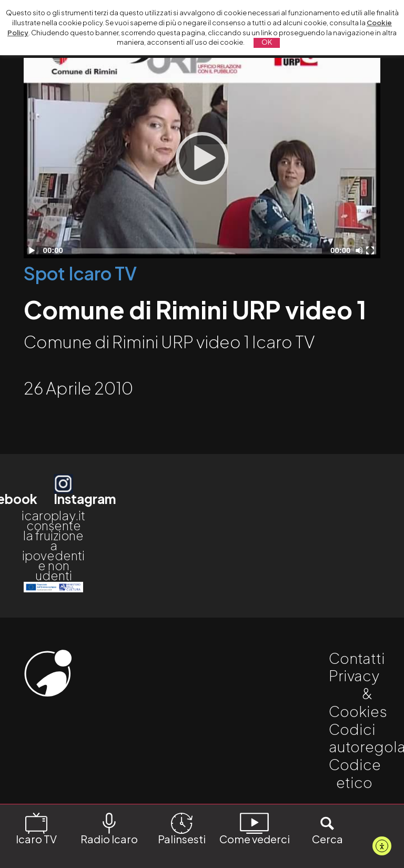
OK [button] (267, 42)
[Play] (202, 158)
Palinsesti (182, 828)
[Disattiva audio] (361, 250)
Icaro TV (36, 828)
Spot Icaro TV (80, 273)
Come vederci (255, 828)
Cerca (327, 828)
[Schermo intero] (371, 250)
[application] (202, 158)
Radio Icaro (109, 828)
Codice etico (355, 773)
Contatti (357, 658)
